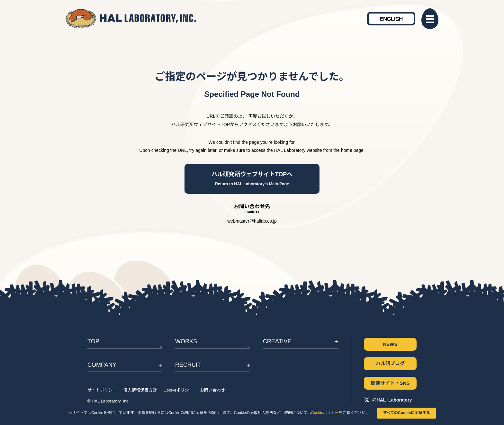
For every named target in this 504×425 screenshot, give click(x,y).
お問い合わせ (212, 390)
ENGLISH (391, 18)
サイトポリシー (102, 390)
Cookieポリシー (325, 413)
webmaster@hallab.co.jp (252, 221)
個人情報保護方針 (140, 390)
